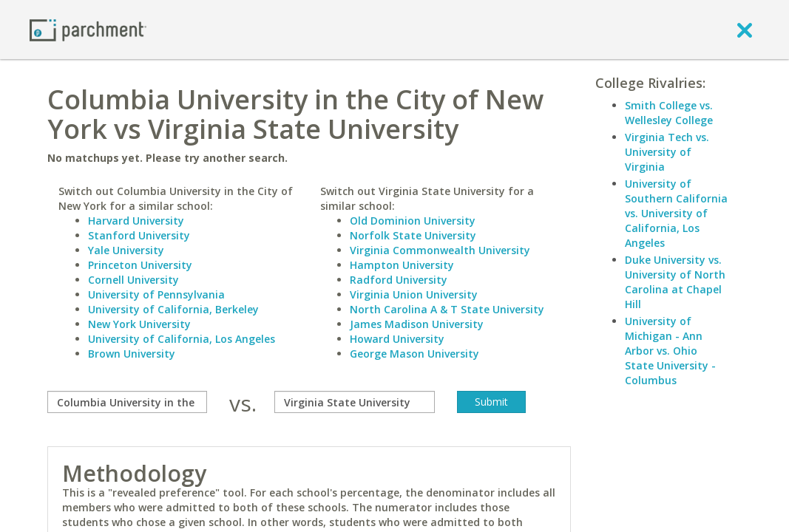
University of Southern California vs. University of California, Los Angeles (676, 213)
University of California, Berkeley (173, 309)
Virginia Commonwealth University (440, 250)
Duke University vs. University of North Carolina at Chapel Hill (675, 282)
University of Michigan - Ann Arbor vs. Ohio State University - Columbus (670, 351)
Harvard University (136, 221)
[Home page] (88, 29)
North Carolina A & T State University (447, 309)
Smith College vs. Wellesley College (669, 113)
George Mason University (414, 354)
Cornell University (133, 280)
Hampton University (402, 265)
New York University (139, 324)
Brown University (132, 354)
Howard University (397, 339)
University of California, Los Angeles (182, 339)
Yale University (126, 250)
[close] (745, 30)
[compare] (127, 402)
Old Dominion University (413, 221)
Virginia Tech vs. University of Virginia (667, 152)
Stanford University (139, 235)
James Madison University (417, 324)
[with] (354, 402)
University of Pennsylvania (156, 294)
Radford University (399, 280)
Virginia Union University (414, 294)
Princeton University (140, 265)
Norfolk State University (413, 235)
